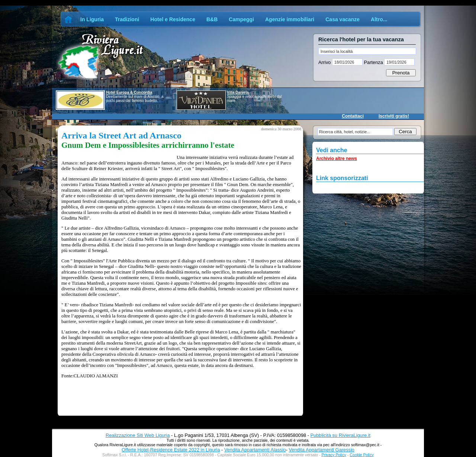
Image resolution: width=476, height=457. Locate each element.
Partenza (373, 62)
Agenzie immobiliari (290, 19)
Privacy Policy (334, 455)
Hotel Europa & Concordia (129, 92)
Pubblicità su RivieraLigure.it (340, 435)
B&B (212, 19)
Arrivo (325, 62)
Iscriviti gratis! (394, 116)
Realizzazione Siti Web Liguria (138, 435)
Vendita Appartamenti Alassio (255, 450)
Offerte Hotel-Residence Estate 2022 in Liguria (171, 450)
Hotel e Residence (173, 19)
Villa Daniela (238, 92)
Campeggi (241, 19)
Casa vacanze (342, 19)
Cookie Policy (362, 455)
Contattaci (353, 116)
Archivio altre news (337, 159)
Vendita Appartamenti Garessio (321, 450)
